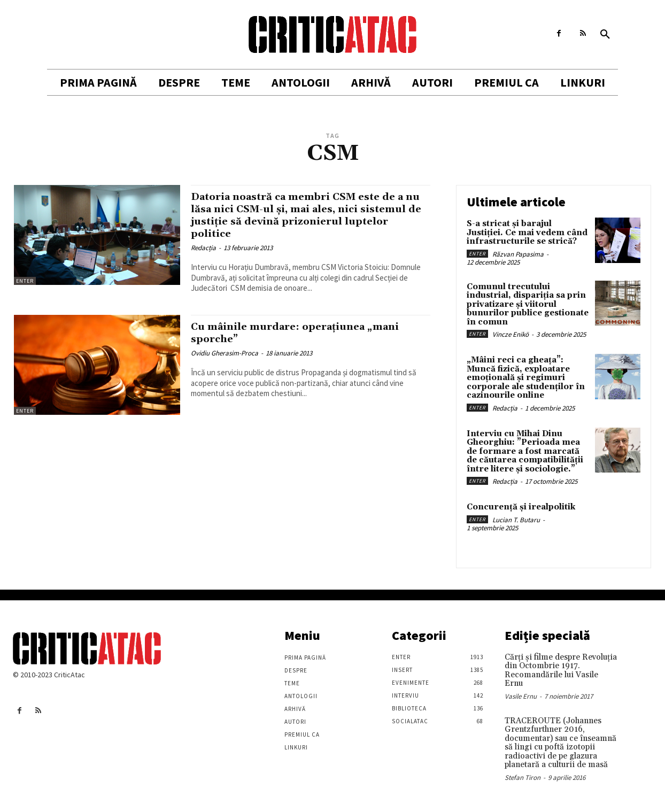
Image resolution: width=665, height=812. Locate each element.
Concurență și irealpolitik (521, 507)
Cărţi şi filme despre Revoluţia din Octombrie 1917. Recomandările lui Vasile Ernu (561, 671)
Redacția (203, 248)
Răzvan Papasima (518, 254)
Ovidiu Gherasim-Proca (225, 353)
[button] (605, 35)
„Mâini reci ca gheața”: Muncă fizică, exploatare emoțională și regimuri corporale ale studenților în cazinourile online (526, 378)
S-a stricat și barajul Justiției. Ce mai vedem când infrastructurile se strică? (527, 233)
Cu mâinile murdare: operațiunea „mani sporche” (308, 333)
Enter (25, 281)
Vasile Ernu (521, 696)
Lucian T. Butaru (516, 520)
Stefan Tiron (523, 778)
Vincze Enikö (511, 334)
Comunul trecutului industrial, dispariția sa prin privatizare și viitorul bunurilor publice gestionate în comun (528, 304)
